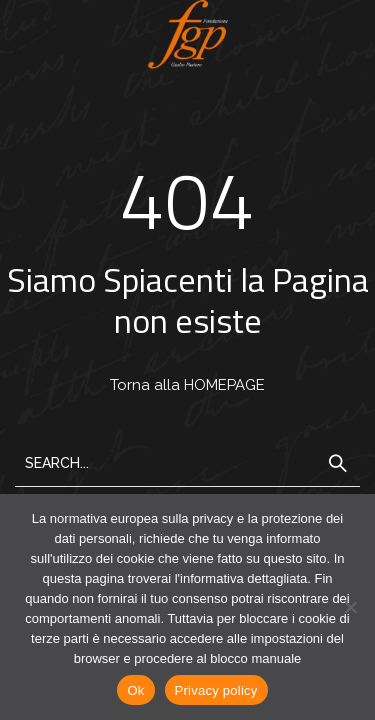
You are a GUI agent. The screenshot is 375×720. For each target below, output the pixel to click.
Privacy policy (216, 690)
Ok (135, 690)
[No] (350, 607)
